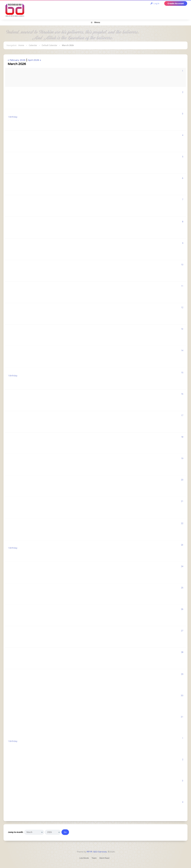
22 (182, 523)
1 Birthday (13, 117)
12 (182, 307)
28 (182, 652)
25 (182, 588)
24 (182, 566)
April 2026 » (34, 60)
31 (182, 717)
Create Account (176, 3)
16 (182, 394)
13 (182, 329)
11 (182, 286)
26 (182, 609)
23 (182, 545)
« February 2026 (17, 60)
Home (21, 45)
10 (182, 265)
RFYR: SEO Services (97, 852)
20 (182, 480)
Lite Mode (84, 858)
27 (182, 631)
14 (182, 350)
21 (182, 501)
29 (182, 674)
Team (94, 858)
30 (182, 695)
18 (182, 437)
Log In (155, 3)
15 (182, 373)
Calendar (33, 45)
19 (182, 458)
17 (182, 415)
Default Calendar (49, 45)
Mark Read (104, 858)
